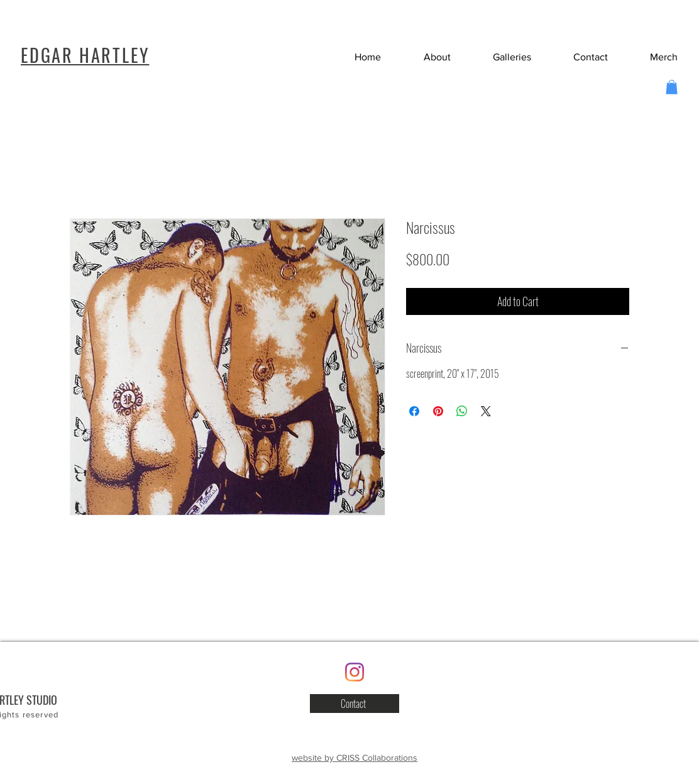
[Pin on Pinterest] (438, 411)
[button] (579, 57)
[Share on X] (486, 411)
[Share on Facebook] (414, 411)
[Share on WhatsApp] (462, 411)
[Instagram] (355, 672)
